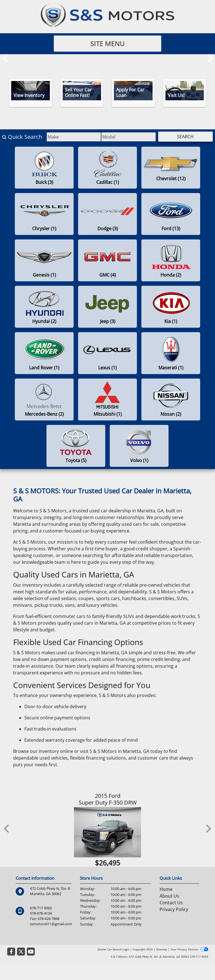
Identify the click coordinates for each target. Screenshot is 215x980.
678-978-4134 (41, 913)
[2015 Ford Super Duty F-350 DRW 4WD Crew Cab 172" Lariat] (107, 832)
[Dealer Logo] (108, 15)
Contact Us (171, 903)
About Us (169, 896)
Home (166, 889)
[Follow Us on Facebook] (11, 952)
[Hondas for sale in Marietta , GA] (171, 260)
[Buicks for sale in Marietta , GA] (44, 168)
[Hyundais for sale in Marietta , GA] (44, 307)
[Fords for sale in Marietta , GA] (171, 214)
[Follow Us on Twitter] (21, 952)
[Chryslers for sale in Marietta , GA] (44, 214)
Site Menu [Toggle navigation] (108, 43)
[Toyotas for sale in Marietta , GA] (76, 446)
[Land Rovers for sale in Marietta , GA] (44, 353)
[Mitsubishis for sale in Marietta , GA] (107, 399)
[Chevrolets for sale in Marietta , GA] (171, 168)
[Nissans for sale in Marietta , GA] (171, 399)
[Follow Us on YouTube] (31, 952)
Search (185, 137)
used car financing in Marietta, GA (92, 653)
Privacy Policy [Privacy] (174, 909)
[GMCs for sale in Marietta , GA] (107, 260)
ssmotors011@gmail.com (51, 924)
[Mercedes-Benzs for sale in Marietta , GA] (44, 399)
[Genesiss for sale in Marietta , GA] (44, 260)
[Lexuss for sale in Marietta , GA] (107, 353)
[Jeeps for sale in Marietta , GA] (107, 307)
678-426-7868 (48, 919)
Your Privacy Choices (189, 949)
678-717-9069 (41, 908)
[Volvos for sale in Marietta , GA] (139, 446)
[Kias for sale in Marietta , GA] (171, 307)
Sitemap (162, 949)
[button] (5, 58)
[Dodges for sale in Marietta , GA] (107, 214)
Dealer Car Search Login (113, 949)
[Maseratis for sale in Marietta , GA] (171, 353)
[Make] (74, 137)
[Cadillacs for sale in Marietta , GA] (107, 168)
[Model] (128, 137)
